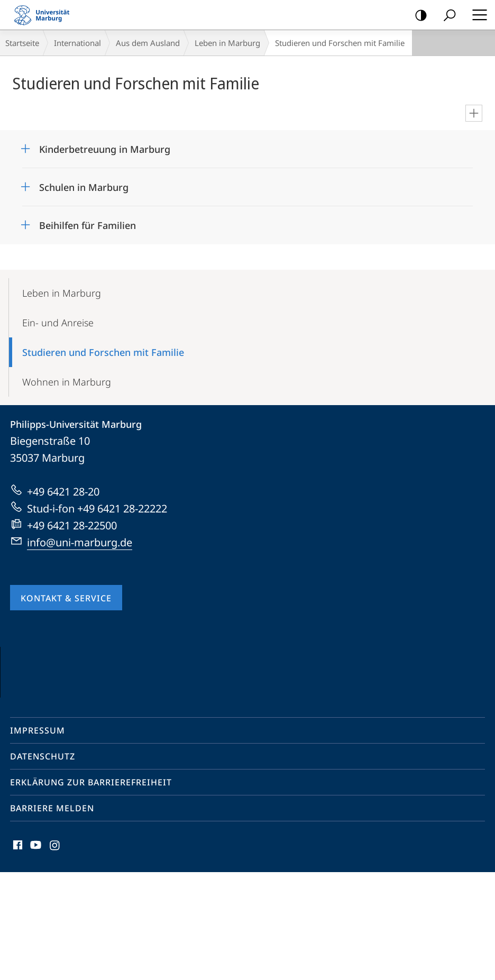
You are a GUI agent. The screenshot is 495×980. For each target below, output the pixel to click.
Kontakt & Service (66, 598)
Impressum (38, 838)
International (77, 43)
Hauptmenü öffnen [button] (476, 15)
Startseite (22, 43)
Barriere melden (52, 916)
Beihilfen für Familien (88, 225)
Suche (446, 16)
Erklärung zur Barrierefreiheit (91, 890)
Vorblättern (465, 721)
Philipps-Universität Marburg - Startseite (45, 15)
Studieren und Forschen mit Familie (103, 352)
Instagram (55, 955)
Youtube (35, 955)
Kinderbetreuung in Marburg (105, 149)
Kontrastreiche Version (418, 16)
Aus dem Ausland (148, 43)
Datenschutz (43, 864)
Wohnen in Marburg (67, 382)
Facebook (17, 955)
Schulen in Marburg (84, 187)
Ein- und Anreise (58, 323)
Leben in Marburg (227, 43)
